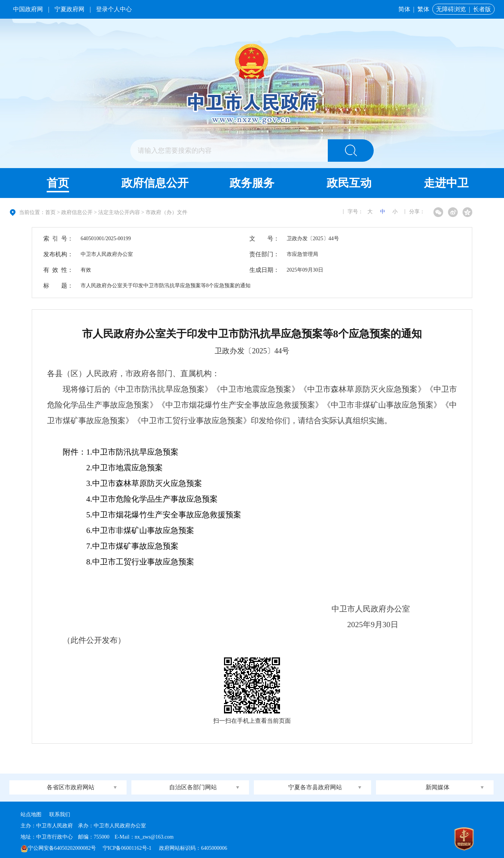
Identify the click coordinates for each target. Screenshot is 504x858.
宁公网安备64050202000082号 (58, 848)
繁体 (423, 9)
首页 (58, 183)
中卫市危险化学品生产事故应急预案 (140, 499)
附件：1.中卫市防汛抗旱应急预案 (121, 452)
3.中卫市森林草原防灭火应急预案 (132, 483)
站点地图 (31, 814)
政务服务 (252, 183)
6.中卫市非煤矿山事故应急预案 (128, 530)
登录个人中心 (114, 9)
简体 (404, 9)
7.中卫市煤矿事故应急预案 (121, 546)
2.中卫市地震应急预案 (113, 468)
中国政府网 (28, 9)
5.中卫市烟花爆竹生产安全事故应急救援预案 (152, 515)
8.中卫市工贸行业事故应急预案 (128, 562)
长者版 (482, 9)
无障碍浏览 (451, 9)
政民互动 (349, 183)
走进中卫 (446, 183)
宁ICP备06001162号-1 (128, 848)
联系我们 (60, 814)
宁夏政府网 (69, 9)
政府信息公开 (155, 183)
